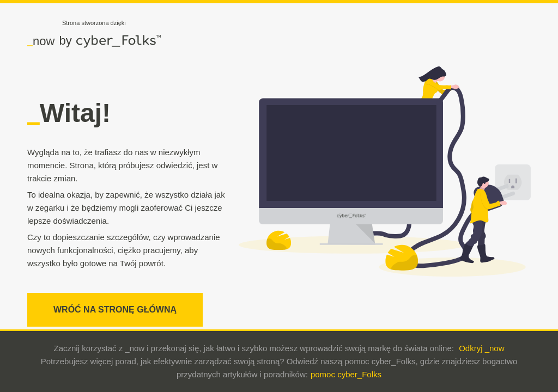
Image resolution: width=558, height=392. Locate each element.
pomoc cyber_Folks (346, 374)
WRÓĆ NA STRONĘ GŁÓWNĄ (115, 310)
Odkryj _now (481, 348)
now (41, 41)
